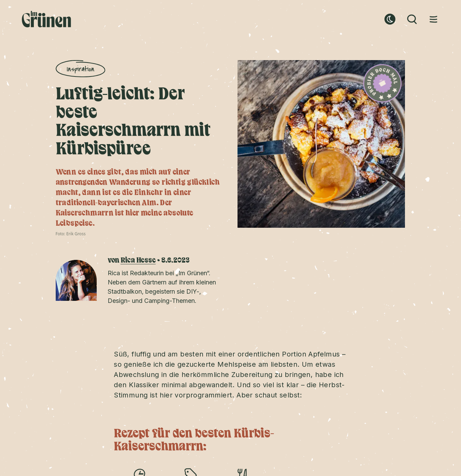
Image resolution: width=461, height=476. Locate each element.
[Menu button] (434, 19)
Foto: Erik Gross (71, 234)
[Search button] (412, 19)
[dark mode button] (390, 19)
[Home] (46, 19)
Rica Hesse (138, 260)
